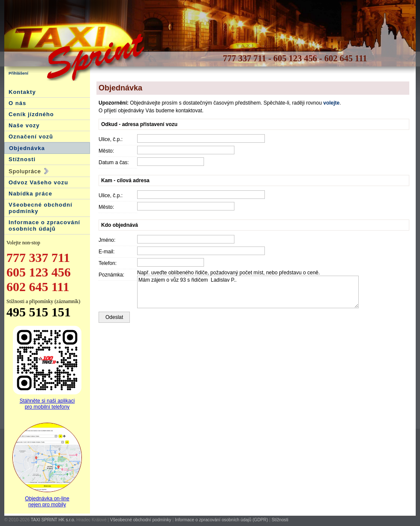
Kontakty (22, 92)
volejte (331, 103)
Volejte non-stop (23, 243)
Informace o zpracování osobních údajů (44, 225)
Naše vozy (24, 125)
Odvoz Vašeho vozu (38, 182)
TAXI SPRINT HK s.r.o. (53, 520)
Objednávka (27, 148)
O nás (17, 103)
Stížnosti (22, 159)
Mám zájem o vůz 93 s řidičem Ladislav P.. (248, 292)
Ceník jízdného (31, 114)
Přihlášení (18, 73)
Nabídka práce (30, 194)
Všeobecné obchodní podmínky (141, 520)
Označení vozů (31, 137)
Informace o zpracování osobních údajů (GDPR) (221, 520)
